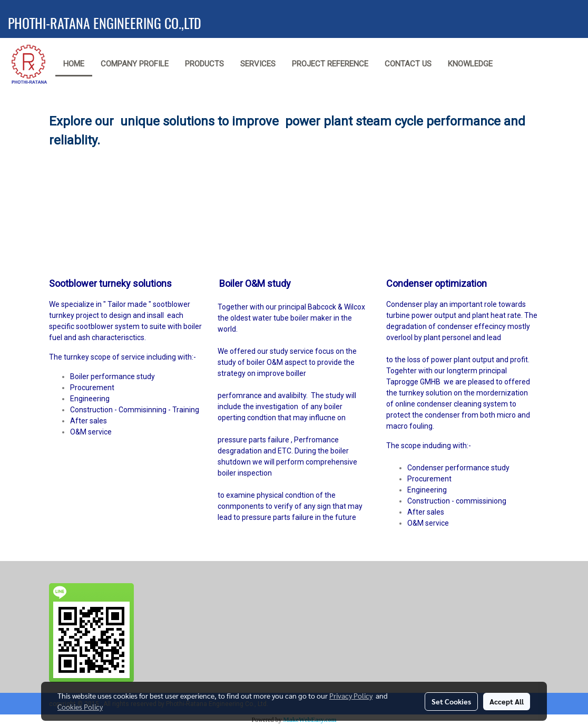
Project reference (330, 64)
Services (258, 64)
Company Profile (135, 64)
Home (74, 64)
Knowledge (470, 64)
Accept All (507, 701)
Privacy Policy (351, 695)
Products (204, 64)
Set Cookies (451, 701)
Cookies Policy (80, 707)
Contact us (408, 64)
